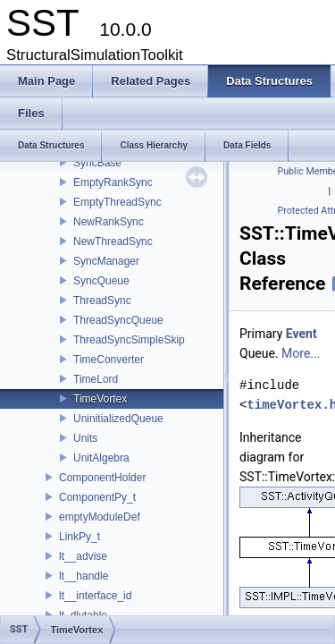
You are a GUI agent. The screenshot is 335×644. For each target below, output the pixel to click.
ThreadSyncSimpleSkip (129, 340)
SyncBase (97, 163)
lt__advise (83, 556)
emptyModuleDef (100, 517)
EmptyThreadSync (117, 202)
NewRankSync (109, 222)
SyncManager (106, 261)
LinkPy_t (80, 537)
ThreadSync (102, 301)
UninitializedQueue (118, 419)
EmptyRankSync (113, 182)
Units (85, 438)
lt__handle (84, 576)
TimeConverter (109, 360)
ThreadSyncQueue (118, 320)
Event (301, 334)
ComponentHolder (102, 478)
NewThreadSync (113, 241)
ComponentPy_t (97, 497)
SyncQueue (101, 281)
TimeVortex (100, 399)
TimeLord (96, 379)
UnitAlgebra (101, 458)
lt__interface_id (95, 596)
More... (301, 353)
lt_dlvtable (83, 615)
